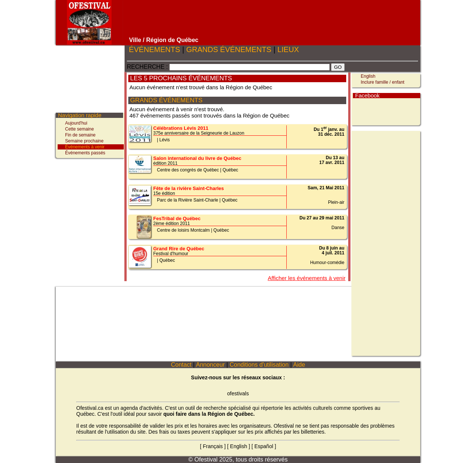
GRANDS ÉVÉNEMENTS (229, 49)
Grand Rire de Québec (179, 249)
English (368, 76)
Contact (181, 365)
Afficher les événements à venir (307, 278)
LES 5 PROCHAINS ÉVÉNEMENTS (181, 78)
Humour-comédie (327, 263)
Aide (299, 365)
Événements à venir (85, 147)
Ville (135, 40)
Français (213, 446)
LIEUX (288, 49)
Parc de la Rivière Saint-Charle (188, 200)
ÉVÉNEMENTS (155, 49)
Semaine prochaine (84, 141)
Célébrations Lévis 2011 (181, 128)
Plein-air (336, 202)
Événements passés (85, 153)
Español (264, 446)
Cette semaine (79, 129)
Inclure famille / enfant (382, 82)
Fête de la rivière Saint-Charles (189, 188)
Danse (338, 228)
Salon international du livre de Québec (197, 158)
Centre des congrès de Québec (188, 170)
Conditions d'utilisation (259, 365)
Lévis (164, 140)
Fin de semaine (80, 135)
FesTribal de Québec (177, 218)
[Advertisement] (273, 19)
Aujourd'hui (76, 123)
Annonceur (210, 365)
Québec (231, 170)
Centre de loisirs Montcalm (183, 230)
